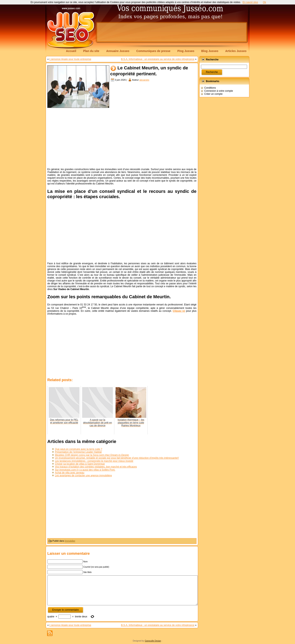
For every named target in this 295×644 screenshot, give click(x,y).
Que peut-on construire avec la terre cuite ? (79, 449)
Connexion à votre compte (219, 91)
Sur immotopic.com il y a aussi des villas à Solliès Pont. (85, 470)
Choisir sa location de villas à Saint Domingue (80, 464)
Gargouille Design (153, 641)
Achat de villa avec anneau (70, 473)
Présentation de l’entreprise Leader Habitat (78, 452)
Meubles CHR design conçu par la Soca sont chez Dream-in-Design (92, 455)
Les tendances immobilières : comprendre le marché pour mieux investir (94, 461)
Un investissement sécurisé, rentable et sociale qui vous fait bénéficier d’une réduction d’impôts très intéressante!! (117, 458)
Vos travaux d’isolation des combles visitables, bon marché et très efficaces (96, 467)
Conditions (210, 88)
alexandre (144, 80)
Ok (264, 2)
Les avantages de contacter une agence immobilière (83, 476)
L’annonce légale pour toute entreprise (70, 59)
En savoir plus (250, 2)
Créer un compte (213, 94)
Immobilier (70, 541)
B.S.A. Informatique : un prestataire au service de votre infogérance (158, 59)
